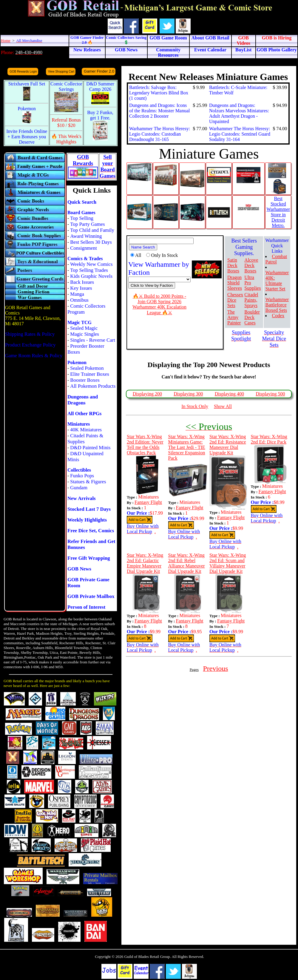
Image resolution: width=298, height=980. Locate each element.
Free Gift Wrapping (89, 558)
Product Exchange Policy (30, 345)
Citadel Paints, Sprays (251, 300)
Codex (278, 316)
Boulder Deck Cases (252, 317)
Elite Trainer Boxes (90, 374)
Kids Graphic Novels (91, 276)
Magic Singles (84, 334)
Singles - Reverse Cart (93, 340)
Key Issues (81, 288)
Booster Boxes (85, 380)
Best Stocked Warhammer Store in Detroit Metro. (278, 212)
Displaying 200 (147, 394)
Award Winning (86, 236)
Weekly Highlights (87, 520)
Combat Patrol (276, 259)
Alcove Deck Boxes (251, 265)
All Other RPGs (84, 414)
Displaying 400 (229, 394)
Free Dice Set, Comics (91, 531)
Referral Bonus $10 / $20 (66, 123)
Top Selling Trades (89, 270)
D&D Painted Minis (90, 448)
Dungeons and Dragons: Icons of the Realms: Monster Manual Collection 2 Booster (160, 111)
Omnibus (79, 300)
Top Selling (82, 218)
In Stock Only (195, 406)
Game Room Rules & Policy (34, 356)
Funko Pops (82, 476)
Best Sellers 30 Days (91, 242)
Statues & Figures (88, 482)
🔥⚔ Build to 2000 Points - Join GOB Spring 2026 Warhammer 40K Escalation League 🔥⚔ (159, 304)
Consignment (84, 248)
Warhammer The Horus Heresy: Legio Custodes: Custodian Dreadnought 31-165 (160, 134)
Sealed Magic (84, 328)
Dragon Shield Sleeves (235, 283)
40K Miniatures (86, 430)
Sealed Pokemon (87, 368)
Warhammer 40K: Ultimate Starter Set (277, 281)
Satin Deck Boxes (233, 265)
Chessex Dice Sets (235, 300)
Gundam (79, 488)
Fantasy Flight (148, 502)
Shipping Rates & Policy (30, 334)
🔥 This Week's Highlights (66, 139)
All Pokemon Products (93, 386)
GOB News (79, 569)
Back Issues (82, 282)
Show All (223, 406)
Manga (77, 294)
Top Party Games (87, 224)
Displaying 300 (188, 394)
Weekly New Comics (91, 264)
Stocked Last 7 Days (89, 509)
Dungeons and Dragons (83, 400)
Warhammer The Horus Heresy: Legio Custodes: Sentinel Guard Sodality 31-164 (240, 134)
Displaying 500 (270, 394)
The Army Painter (234, 317)
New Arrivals (82, 498)
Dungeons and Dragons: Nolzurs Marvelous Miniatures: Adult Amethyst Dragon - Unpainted (239, 113)
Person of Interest (86, 607)
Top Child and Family (92, 230)
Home (6, 40)
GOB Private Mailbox (91, 596)
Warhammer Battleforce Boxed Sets (277, 305)
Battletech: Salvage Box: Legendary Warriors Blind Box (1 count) (159, 93)
